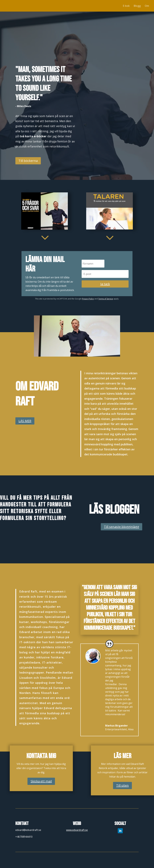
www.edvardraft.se (77, 830)
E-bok (126, 6)
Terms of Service (106, 299)
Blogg (137, 6)
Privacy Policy (88, 299)
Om (147, 6)
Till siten (122, 785)
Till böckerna (28, 161)
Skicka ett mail (41, 781)
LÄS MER (25, 421)
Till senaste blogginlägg (122, 527)
